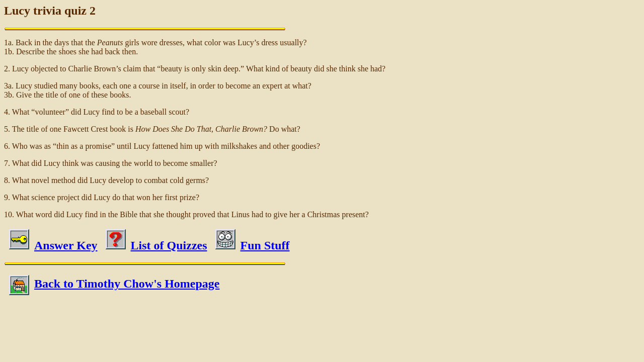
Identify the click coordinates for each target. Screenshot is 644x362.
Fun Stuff (253, 245)
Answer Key (53, 245)
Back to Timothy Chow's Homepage (114, 284)
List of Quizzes (156, 245)
